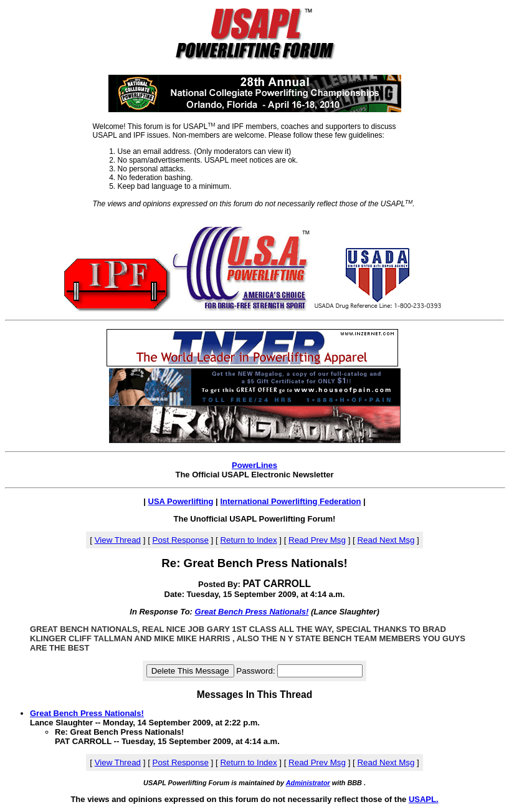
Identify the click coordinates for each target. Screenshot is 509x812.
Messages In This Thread (254, 695)
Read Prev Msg (317, 540)
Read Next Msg (386, 540)
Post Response (181, 540)
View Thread (118, 540)
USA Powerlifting (181, 501)
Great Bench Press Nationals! (252, 612)
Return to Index (248, 540)
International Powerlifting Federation (290, 501)
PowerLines (254, 465)
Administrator (308, 783)
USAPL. (424, 799)
